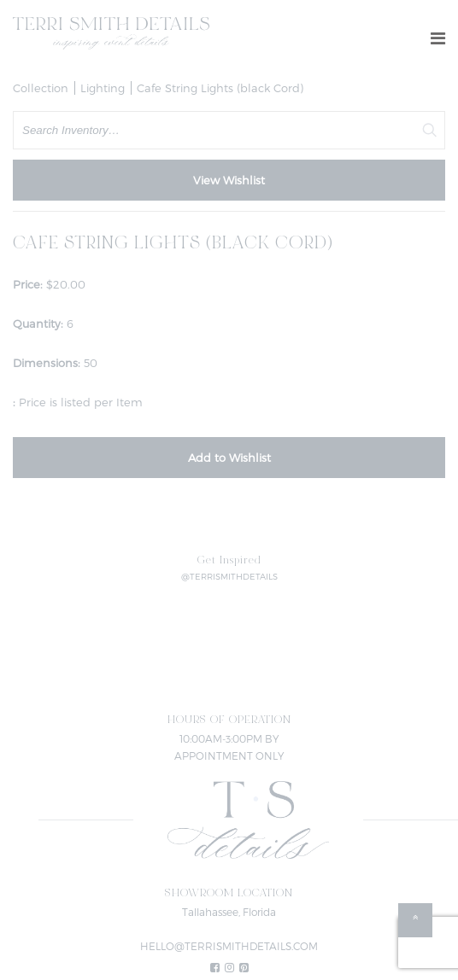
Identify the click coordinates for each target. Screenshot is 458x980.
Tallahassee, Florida (229, 912)
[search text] (229, 130)
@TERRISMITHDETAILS (229, 576)
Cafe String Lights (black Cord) (220, 88)
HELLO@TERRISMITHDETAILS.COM (229, 946)
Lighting (103, 88)
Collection (41, 88)
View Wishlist (229, 180)
